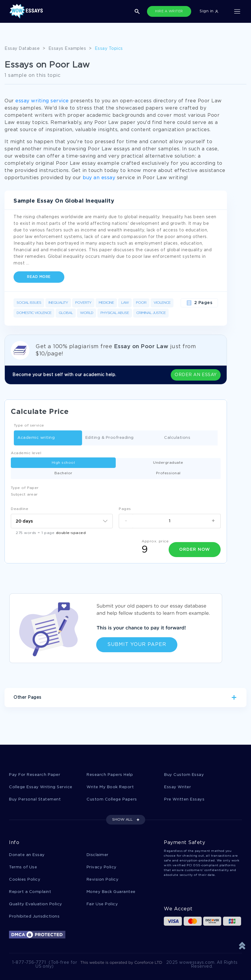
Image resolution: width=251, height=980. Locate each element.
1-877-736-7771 (29, 963)
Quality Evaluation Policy (36, 904)
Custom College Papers (112, 799)
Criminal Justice (151, 313)
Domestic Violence (34, 313)
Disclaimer (98, 855)
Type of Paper (25, 488)
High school (63, 463)
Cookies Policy (25, 880)
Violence (162, 303)
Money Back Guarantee (111, 892)
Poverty (83, 303)
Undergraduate (168, 463)
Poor (141, 303)
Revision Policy (103, 880)
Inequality (58, 303)
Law (125, 303)
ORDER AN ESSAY (196, 375)
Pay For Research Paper (35, 775)
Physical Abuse (115, 313)
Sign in (209, 11)
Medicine (106, 303)
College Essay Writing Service (41, 787)
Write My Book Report (110, 787)
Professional (168, 473)
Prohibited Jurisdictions (34, 917)
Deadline (20, 509)
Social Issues (29, 303)
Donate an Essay (27, 855)
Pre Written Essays (184, 799)
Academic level (26, 453)
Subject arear (24, 495)
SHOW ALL (122, 820)
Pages (125, 509)
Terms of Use (23, 867)
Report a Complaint (30, 892)
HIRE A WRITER (169, 11)
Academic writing (36, 438)
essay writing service (42, 101)
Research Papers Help (110, 775)
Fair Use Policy (102, 904)
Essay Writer (178, 787)
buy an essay (99, 178)
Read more (39, 277)
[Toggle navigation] (237, 11)
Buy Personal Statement (35, 799)
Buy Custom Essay (184, 775)
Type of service (29, 425)
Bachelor (63, 473)
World (87, 313)
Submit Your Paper (137, 645)
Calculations (177, 438)
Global (66, 313)
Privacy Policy (102, 867)
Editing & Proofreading (110, 438)
